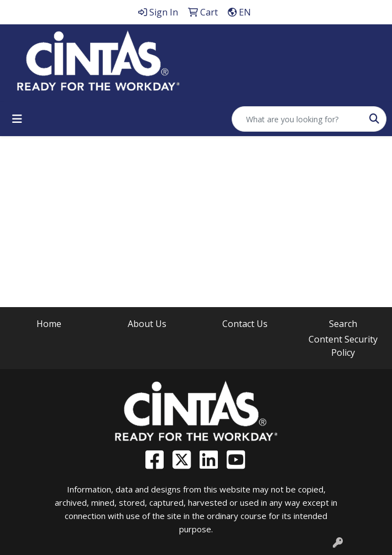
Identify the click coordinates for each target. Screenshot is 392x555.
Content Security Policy (343, 346)
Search (343, 324)
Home (49, 324)
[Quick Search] (297, 119)
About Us (147, 324)
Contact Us (245, 324)
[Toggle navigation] (17, 119)
